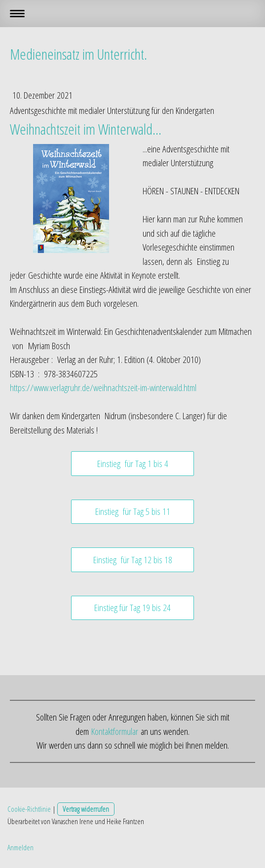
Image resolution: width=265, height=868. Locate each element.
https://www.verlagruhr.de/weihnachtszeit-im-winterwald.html (104, 388)
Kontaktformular (115, 731)
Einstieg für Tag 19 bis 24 (132, 608)
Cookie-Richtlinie (29, 809)
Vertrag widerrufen (86, 809)
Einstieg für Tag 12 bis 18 (133, 560)
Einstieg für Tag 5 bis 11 (133, 511)
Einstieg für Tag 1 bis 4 (133, 464)
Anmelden (20, 847)
